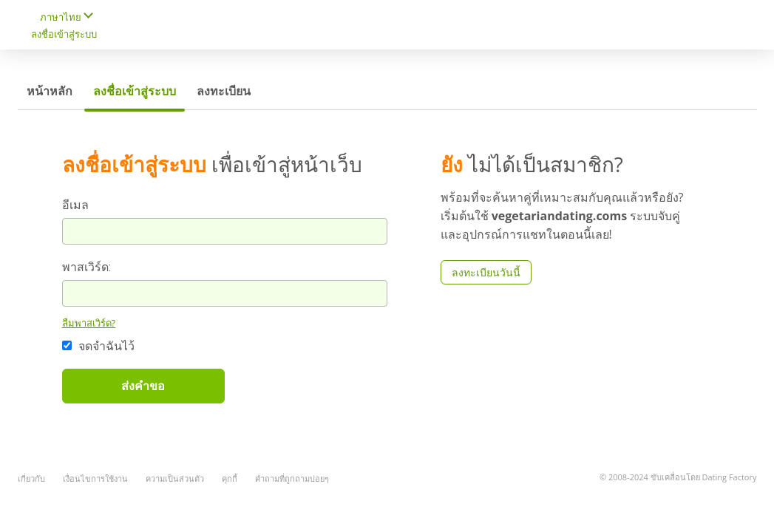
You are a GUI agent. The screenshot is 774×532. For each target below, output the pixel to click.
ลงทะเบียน (224, 91)
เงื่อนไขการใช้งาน (95, 478)
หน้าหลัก (50, 91)
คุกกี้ (230, 478)
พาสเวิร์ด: (87, 267)
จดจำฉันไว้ (98, 346)
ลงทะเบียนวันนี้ (486, 272)
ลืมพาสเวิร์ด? (89, 323)
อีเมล (75, 205)
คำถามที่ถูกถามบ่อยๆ (292, 478)
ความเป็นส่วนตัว (175, 478)
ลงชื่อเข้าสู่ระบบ (64, 34)
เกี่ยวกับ (31, 478)
